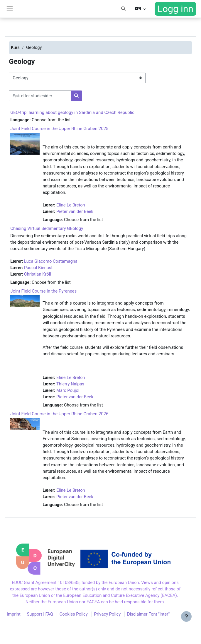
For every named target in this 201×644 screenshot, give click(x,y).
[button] (124, 9)
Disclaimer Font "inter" (148, 614)
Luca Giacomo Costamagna (51, 261)
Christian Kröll (38, 274)
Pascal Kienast (38, 268)
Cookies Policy (74, 614)
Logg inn (175, 9)
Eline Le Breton (71, 205)
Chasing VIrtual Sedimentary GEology (47, 228)
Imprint (14, 614)
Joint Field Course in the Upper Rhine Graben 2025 (59, 129)
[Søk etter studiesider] (40, 96)
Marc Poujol (68, 390)
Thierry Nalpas (70, 384)
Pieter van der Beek (75, 211)
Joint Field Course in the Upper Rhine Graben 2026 (59, 414)
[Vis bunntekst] (186, 616)
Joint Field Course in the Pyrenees (43, 291)
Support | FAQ (40, 614)
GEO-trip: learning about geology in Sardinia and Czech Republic (72, 112)
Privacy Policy (107, 614)
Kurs (15, 47)
